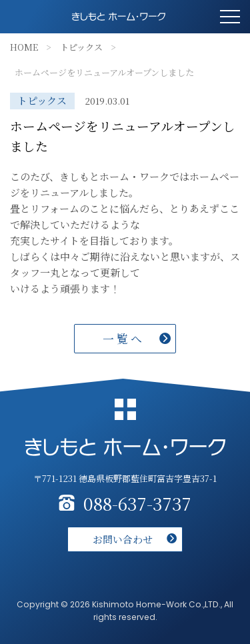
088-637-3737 (137, 503)
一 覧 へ (122, 339)
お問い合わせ (123, 539)
